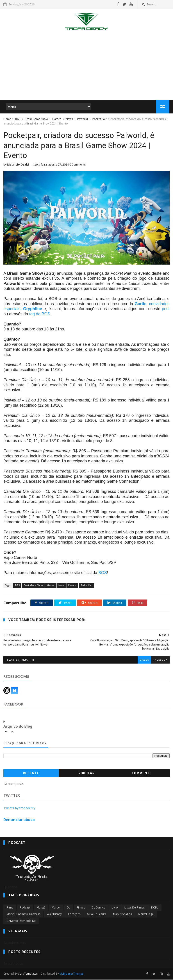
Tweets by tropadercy (19, 809)
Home (7, 119)
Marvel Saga (146, 915)
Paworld (83, 119)
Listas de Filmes (134, 908)
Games (57, 119)
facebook (160, 661)
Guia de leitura (97, 915)
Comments (142, 774)
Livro (115, 908)
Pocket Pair (99, 119)
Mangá (41, 908)
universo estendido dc (21, 921)
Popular (86, 774)
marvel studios (122, 915)
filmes (81, 908)
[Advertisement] (86, 66)
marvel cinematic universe (23, 915)
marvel (56, 908)
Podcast (25, 908)
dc (69, 908)
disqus (144, 661)
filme (10, 908)
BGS (18, 119)
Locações (74, 915)
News (69, 119)
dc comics (98, 908)
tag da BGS (40, 314)
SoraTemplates (28, 974)
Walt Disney (54, 915)
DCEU (155, 908)
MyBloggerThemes (71, 974)
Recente (31, 774)
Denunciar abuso (19, 820)
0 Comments (77, 165)
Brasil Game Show (36, 119)
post (166, 309)
